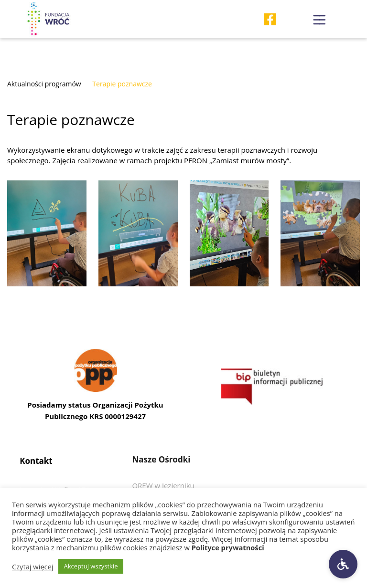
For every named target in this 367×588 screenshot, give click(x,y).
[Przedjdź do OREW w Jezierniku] (163, 485)
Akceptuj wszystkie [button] (91, 566)
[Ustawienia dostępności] (343, 564)
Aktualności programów (44, 84)
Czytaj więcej (33, 567)
